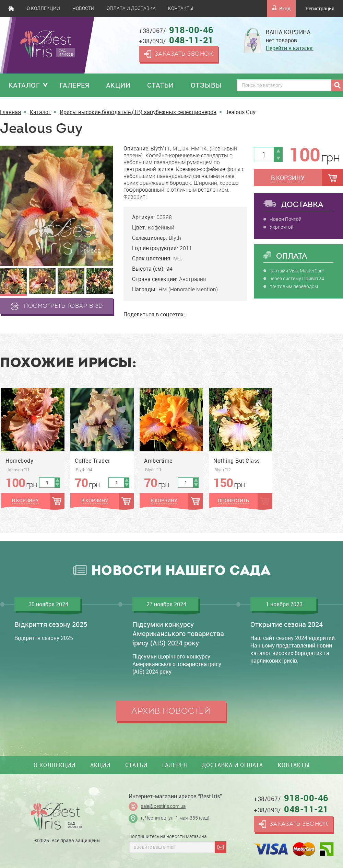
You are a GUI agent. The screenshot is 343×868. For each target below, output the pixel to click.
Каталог (24, 85)
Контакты (181, 8)
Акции (118, 85)
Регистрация (320, 8)
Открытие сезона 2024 (287, 624)
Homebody (19, 461)
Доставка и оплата (232, 765)
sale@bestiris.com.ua (163, 806)
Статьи (161, 85)
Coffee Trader (92, 461)
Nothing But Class (237, 461)
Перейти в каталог (290, 48)
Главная (11, 8)
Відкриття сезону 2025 (51, 624)
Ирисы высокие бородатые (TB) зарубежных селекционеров (138, 112)
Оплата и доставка (131, 8)
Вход (281, 8)
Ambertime (158, 461)
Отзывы (206, 85)
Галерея (75, 85)
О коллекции (43, 8)
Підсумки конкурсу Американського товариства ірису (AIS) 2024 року (178, 634)
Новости (83, 8)
